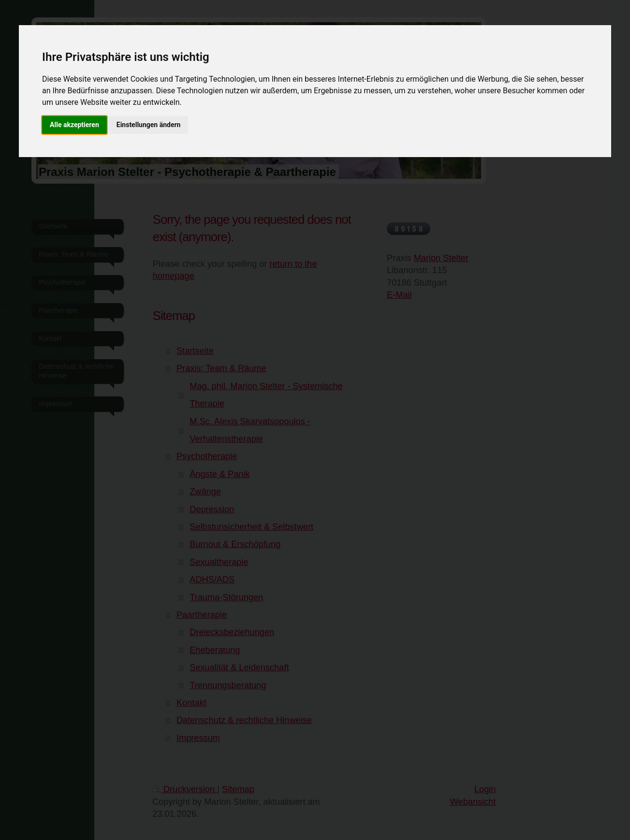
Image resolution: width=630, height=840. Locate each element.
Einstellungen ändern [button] (149, 125)
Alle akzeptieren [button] (74, 125)
